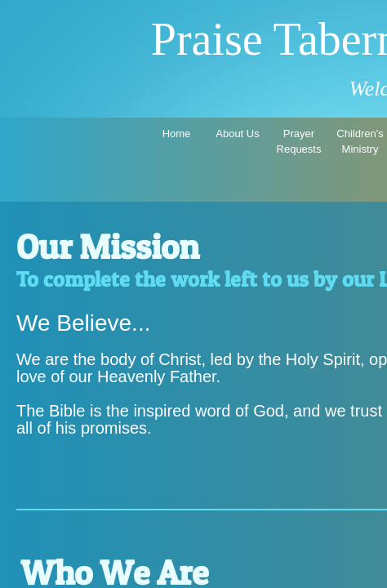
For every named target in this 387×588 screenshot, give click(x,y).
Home (177, 134)
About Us (237, 134)
